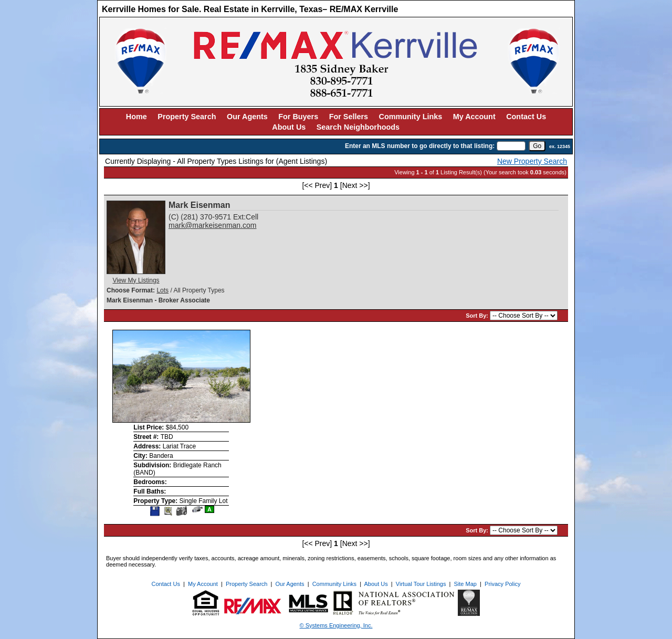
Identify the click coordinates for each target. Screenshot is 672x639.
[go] (537, 146)
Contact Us (526, 117)
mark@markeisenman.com (212, 225)
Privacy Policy (502, 584)
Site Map (465, 584)
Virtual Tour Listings (421, 584)
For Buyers (298, 117)
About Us (289, 127)
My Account (474, 117)
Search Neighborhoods (358, 127)
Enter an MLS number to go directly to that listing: (420, 146)
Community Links (411, 117)
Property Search (187, 117)
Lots (162, 290)
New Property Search (532, 161)
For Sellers (349, 117)
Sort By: (478, 316)
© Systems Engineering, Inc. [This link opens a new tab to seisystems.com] (336, 625)
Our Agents (247, 117)
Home (136, 117)
